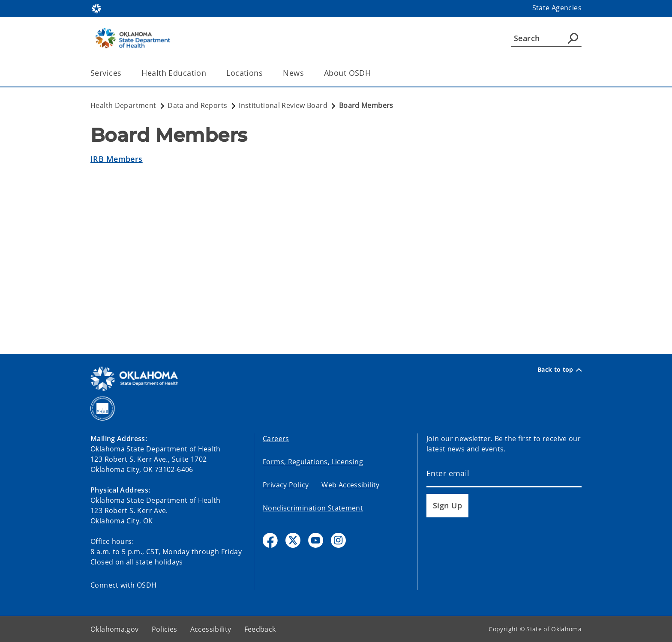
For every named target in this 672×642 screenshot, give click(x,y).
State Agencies (557, 8)
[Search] (546, 38)
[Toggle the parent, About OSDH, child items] (373, 73)
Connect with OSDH (124, 585)
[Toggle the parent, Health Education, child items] (209, 73)
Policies (165, 629)
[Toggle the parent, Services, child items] (124, 73)
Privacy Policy (286, 485)
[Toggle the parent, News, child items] (307, 73)
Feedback (260, 629)
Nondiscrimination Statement (313, 508)
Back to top (559, 370)
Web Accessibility (350, 485)
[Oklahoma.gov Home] (96, 8)
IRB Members (117, 159)
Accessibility (211, 629)
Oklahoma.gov (115, 629)
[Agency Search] (573, 38)
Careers (276, 439)
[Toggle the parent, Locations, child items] (265, 73)
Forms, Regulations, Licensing (313, 462)
